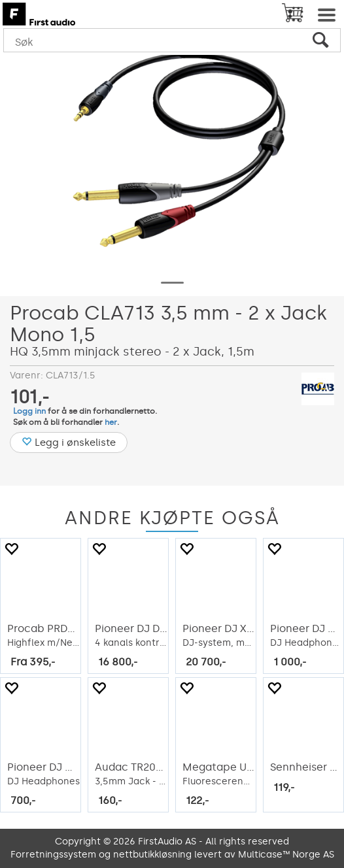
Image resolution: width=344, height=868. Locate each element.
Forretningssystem (53, 855)
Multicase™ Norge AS (286, 855)
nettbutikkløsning (152, 855)
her (111, 422)
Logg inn (29, 411)
